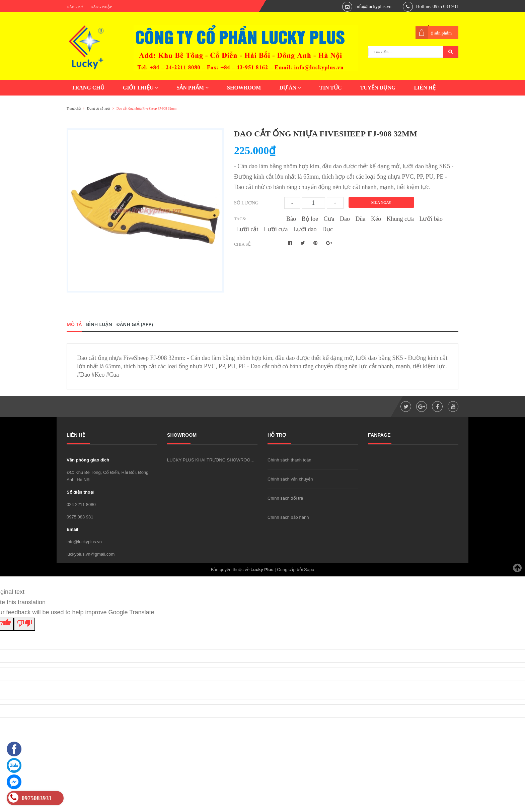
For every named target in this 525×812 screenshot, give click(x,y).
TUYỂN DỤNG (378, 88)
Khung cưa (400, 219)
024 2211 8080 (81, 505)
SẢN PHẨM (193, 88)
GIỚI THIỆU (141, 88)
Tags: (240, 219)
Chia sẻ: (243, 244)
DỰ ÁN (290, 88)
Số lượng (246, 203)
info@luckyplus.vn (373, 7)
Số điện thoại (80, 492)
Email (72, 529)
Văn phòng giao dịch (88, 460)
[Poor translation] (24, 624)
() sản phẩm (441, 33)
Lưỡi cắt (247, 229)
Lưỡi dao (305, 229)
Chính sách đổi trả (285, 498)
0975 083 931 (80, 517)
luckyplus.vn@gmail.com (91, 554)
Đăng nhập (101, 7)
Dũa (361, 219)
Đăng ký (75, 7)
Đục (327, 229)
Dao (345, 219)
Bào (291, 219)
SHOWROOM (244, 88)
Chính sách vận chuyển (290, 479)
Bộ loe (310, 219)
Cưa (329, 219)
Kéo (376, 219)
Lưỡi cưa (276, 229)
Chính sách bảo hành (288, 517)
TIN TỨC (330, 88)
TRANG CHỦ (88, 88)
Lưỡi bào (431, 219)
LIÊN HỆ (425, 88)
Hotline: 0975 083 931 (437, 7)
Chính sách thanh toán (289, 460)
